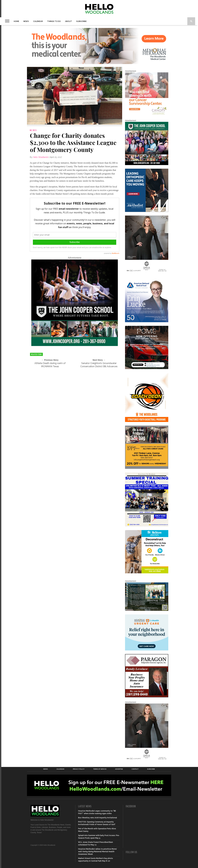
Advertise (119, 769)
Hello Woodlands (41, 157)
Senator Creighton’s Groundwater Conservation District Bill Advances (99, 365)
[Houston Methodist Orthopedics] (147, 211)
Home (16, 21)
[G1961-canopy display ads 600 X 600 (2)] (147, 115)
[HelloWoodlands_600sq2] (147, 164)
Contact (135, 769)
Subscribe (81, 21)
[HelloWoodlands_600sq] (75, 345)
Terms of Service (100, 769)
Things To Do (54, 21)
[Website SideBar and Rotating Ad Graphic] (147, 421)
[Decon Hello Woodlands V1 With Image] (147, 573)
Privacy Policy (79, 769)
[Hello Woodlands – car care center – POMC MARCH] (147, 368)
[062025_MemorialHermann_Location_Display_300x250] (147, 650)
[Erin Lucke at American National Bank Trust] (147, 322)
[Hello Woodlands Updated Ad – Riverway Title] (147, 610)
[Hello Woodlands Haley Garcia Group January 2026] (147, 272)
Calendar (38, 21)
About (68, 21)
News (26, 21)
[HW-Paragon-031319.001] (147, 697)
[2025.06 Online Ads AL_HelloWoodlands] (147, 468)
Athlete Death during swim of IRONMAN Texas (50, 365)
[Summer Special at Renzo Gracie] (147, 526)
